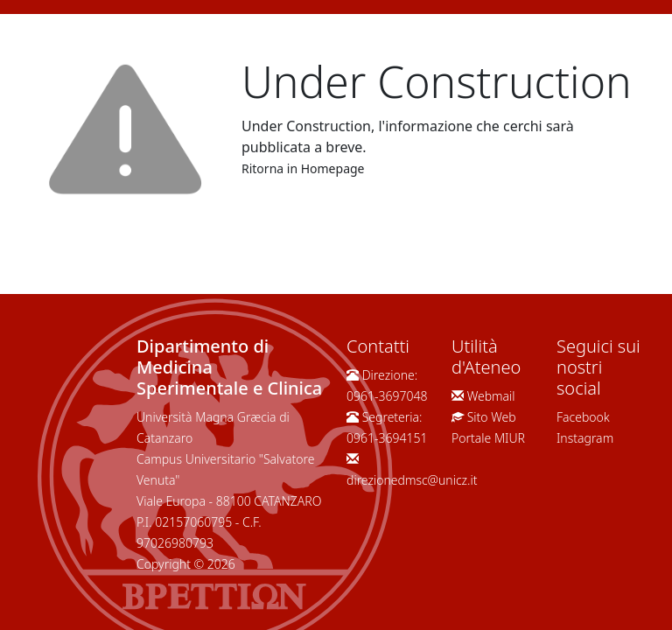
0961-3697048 (387, 396)
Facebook (583, 417)
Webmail (491, 396)
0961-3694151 (387, 438)
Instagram (585, 438)
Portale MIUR (488, 438)
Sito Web (492, 417)
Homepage (333, 168)
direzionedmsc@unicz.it (412, 480)
